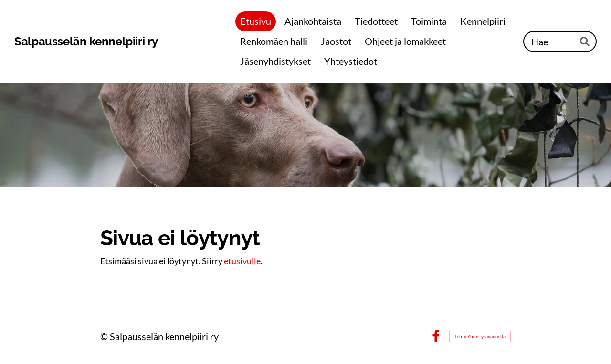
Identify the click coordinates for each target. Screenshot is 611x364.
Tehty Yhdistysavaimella (480, 336)
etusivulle (242, 261)
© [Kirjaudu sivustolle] (105, 336)
